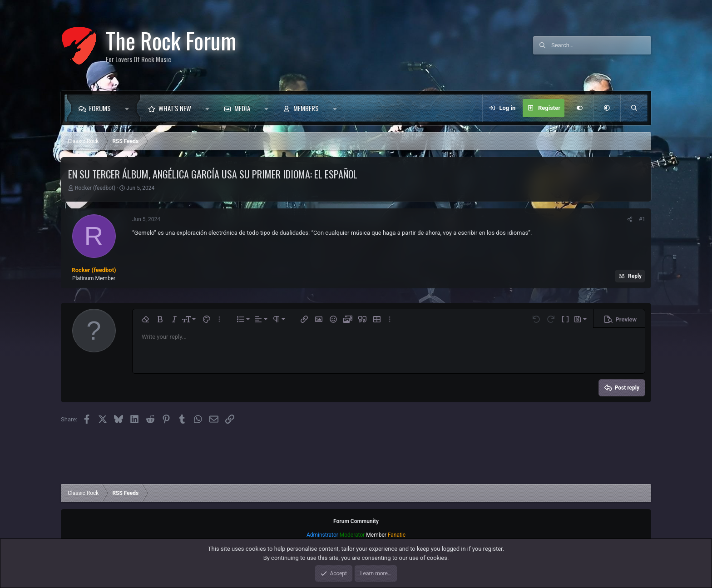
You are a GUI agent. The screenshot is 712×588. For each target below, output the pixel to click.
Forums (100, 108)
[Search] (601, 45)
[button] (129, 108)
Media (242, 108)
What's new (175, 108)
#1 (642, 219)
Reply (635, 276)
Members (306, 108)
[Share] (630, 219)
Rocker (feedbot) (95, 188)
